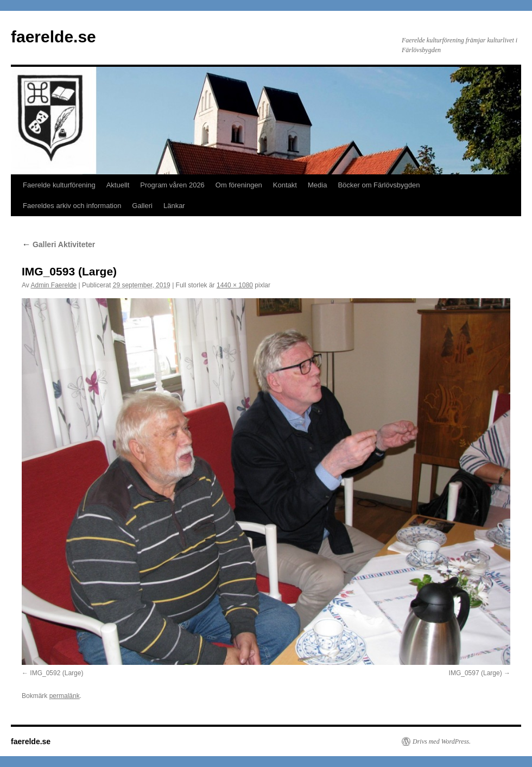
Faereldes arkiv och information (72, 206)
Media (317, 185)
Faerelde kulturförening (59, 185)
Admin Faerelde (53, 285)
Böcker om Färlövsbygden (379, 185)
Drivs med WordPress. (442, 741)
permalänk (65, 696)
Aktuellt (118, 185)
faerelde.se (53, 37)
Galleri (142, 206)
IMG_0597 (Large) (476, 673)
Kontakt (285, 185)
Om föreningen (239, 185)
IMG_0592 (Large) (56, 673)
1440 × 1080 (235, 285)
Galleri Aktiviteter (58, 244)
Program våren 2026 (172, 185)
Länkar (174, 206)
